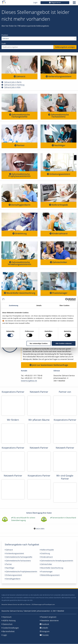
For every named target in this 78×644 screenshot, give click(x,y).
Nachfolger (59, 145)
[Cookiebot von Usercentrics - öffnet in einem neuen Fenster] (67, 300)
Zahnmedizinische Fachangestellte (19, 116)
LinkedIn (45, 628)
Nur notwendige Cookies (39, 343)
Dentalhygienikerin (19, 205)
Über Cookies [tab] (64, 305)
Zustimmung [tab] (14, 305)
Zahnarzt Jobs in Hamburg (14, 85)
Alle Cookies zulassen (64, 343)
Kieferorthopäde (58, 205)
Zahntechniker (59, 262)
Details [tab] (39, 305)
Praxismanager (59, 293)
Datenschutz (8, 624)
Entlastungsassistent (59, 174)
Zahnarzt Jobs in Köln (12, 87)
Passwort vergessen (49, 617)
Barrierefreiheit (9, 631)
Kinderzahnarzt (59, 233)
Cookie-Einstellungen (11, 628)
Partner (19, 145)
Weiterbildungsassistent (50, 575)
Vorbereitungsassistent (59, 76)
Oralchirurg (20, 233)
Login (35, 2)
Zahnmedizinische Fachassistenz (58, 116)
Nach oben (40, 529)
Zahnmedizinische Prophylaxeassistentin (19, 175)
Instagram (46, 631)
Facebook (45, 624)
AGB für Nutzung (9, 620)
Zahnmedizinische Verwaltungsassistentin (19, 263)
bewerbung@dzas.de (29, 381)
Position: (39, 37)
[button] (74, 3)
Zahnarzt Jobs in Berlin (13, 82)
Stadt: (39, 46)
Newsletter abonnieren (50, 620)
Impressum (7, 617)
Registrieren (55, 2)
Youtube (45, 635)
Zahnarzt (19, 76)
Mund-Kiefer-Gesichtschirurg (20, 293)
